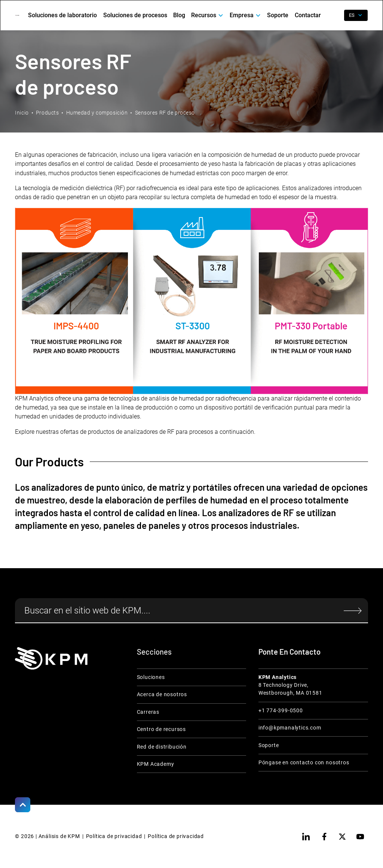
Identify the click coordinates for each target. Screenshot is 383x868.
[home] (17, 15)
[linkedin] (306, 837)
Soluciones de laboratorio (62, 15)
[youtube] (360, 837)
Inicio (22, 113)
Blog (179, 15)
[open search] (334, 15)
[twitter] (342, 837)
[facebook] (324, 837)
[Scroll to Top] (22, 805)
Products (48, 113)
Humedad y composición (97, 113)
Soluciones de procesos (135, 15)
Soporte (278, 15)
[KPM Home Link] (51, 658)
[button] (207, 15)
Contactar (308, 15)
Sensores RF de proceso (165, 113)
